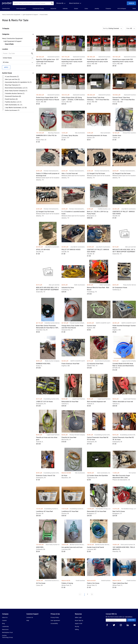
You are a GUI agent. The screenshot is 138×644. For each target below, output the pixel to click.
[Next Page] (92, 594)
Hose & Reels (44, 15)
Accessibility (54, 623)
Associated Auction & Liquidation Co (52, 581)
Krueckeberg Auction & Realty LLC (52, 399)
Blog (3, 623)
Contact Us (30, 617)
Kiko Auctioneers (80, 133)
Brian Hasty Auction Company (53, 545)
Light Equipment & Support (30, 15)
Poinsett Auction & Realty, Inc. (77, 323)
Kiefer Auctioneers (80, 285)
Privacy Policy (55, 617)
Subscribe (131, 620)
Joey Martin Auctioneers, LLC (129, 209)
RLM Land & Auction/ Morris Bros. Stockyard (128, 545)
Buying (77, 626)
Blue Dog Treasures (54, 133)
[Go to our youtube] (135, 625)
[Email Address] (116, 620)
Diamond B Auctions (54, 57)
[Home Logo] (7, 3)
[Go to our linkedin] (128, 625)
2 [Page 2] (88, 594)
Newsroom (5, 629)
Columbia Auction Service (52, 323)
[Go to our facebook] (107, 625)
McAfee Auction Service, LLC (77, 545)
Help (28, 620)
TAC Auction (132, 473)
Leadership (5, 626)
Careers (4, 620)
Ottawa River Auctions (129, 133)
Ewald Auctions (80, 581)
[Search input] (31, 3)
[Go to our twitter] (114, 625)
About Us (5, 617)
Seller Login (78, 617)
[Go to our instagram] (121, 625)
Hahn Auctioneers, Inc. (104, 473)
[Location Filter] (16, 53)
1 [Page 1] (85, 594)
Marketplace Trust (7, 632)
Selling (77, 629)
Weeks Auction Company (52, 361)
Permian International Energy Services (52, 171)
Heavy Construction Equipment (11, 15)
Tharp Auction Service (130, 285)
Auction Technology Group (7, 636)
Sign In (131, 3)
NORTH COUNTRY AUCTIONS (103, 323)
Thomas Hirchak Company (77, 435)
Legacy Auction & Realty (129, 361)
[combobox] (3, 58)
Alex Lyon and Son (131, 247)
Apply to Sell (79, 623)
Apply (6, 67)
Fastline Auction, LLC (104, 209)
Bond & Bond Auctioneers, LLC (103, 361)
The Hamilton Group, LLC (103, 509)
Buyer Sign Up (79, 620)
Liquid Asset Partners (79, 399)
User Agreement (55, 620)
